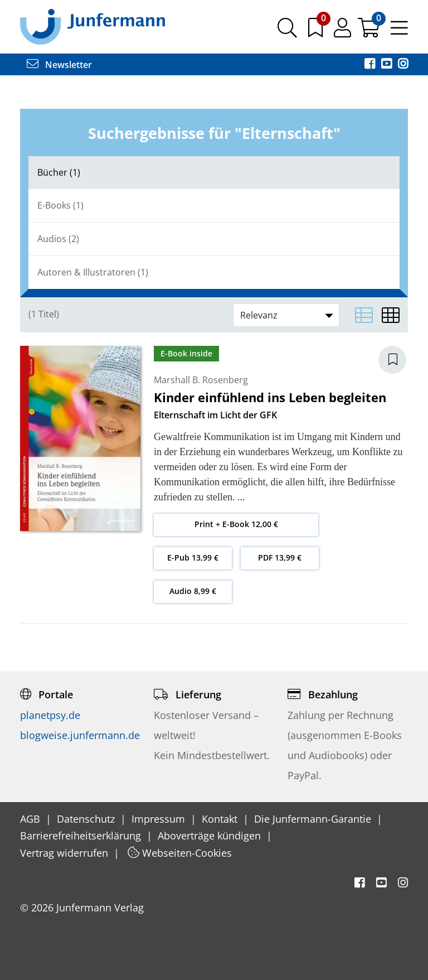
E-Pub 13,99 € (193, 557)
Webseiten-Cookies (180, 853)
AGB (31, 819)
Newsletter (59, 65)
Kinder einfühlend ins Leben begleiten (270, 397)
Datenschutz (87, 819)
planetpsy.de (50, 715)
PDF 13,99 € (280, 557)
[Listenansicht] (364, 315)
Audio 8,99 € (193, 591)
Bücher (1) (59, 172)
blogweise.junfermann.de (80, 735)
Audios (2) (58, 239)
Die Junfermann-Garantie (314, 819)
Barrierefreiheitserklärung (82, 836)
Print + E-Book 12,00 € (236, 524)
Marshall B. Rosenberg (201, 380)
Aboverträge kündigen (211, 836)
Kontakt (221, 819)
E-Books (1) (60, 205)
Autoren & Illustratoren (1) (93, 272)
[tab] (214, 173)
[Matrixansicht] (391, 315)
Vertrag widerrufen (65, 853)
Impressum (160, 819)
